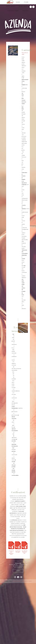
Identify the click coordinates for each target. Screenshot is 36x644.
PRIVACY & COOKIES (17, 581)
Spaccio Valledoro (11, 6)
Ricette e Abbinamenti (25, 6)
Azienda (18, 2)
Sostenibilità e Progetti (13, 11)
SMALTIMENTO (24, 581)
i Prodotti (26, 2)
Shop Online (26, 11)
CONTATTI (18, 571)
